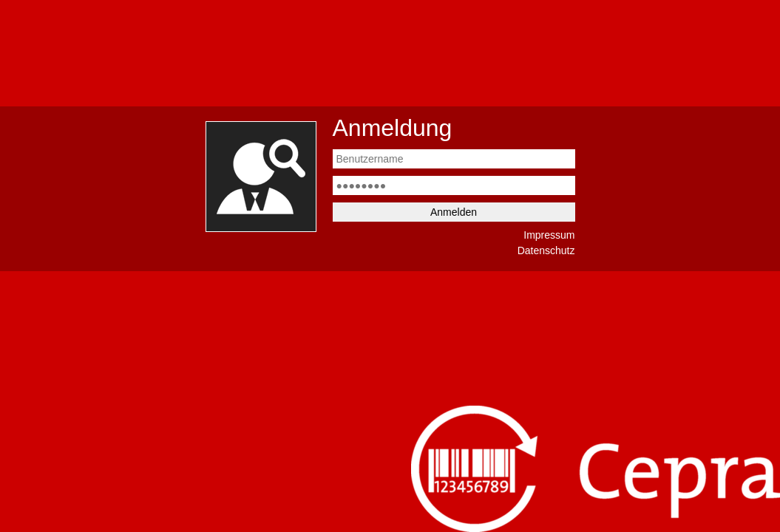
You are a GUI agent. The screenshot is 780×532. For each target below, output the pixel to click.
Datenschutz (546, 250)
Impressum (549, 235)
